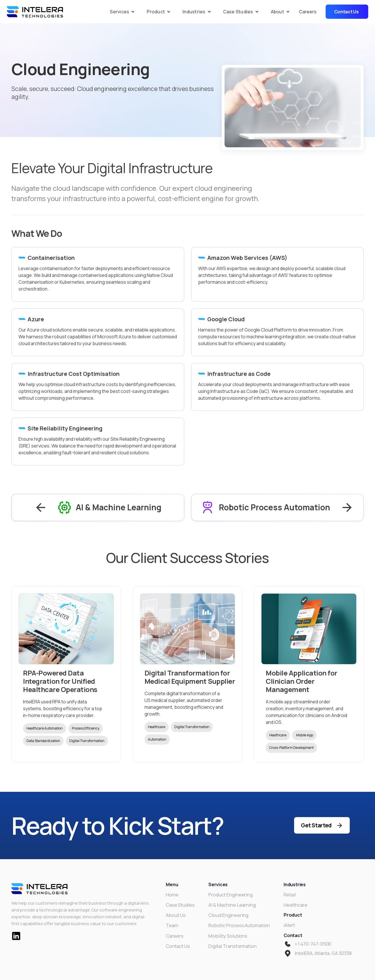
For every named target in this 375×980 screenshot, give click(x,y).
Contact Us (178, 946)
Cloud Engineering (228, 915)
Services (120, 12)
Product (156, 12)
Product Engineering (231, 895)
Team (172, 925)
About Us (176, 915)
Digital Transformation (232, 946)
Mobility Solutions (228, 936)
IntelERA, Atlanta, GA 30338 (323, 953)
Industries (194, 12)
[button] (121, 12)
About (277, 12)
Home (172, 895)
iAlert (289, 925)
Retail (290, 895)
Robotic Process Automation (239, 925)
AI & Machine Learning (232, 905)
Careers (308, 12)
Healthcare (296, 905)
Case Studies (238, 12)
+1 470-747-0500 (313, 944)
